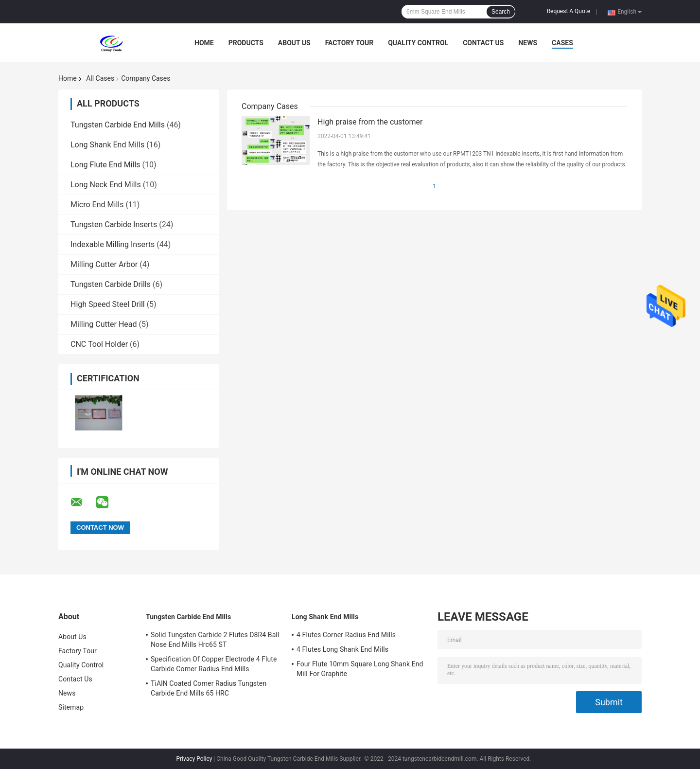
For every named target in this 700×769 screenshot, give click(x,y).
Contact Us (483, 43)
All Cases (100, 78)
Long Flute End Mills (105, 165)
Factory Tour (350, 43)
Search (501, 12)
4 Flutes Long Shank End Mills (342, 649)
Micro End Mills (97, 205)
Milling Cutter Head (104, 324)
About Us (294, 43)
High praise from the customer (370, 122)
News (528, 43)
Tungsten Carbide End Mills (118, 125)
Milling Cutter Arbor (104, 264)
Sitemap (71, 707)
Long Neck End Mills (106, 185)
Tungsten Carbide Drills (111, 284)
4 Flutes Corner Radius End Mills (346, 635)
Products (246, 43)
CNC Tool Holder (99, 344)
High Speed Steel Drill (108, 304)
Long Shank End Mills (107, 145)
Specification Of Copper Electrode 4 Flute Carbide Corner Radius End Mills (214, 664)
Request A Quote (569, 11)
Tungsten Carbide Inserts (114, 224)
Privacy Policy (194, 759)
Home (204, 43)
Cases (562, 43)
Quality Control (418, 43)
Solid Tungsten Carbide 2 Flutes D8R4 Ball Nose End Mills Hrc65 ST (215, 640)
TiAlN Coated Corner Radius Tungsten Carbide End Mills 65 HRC (209, 688)
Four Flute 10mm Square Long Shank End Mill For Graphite (360, 669)
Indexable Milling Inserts (113, 244)
